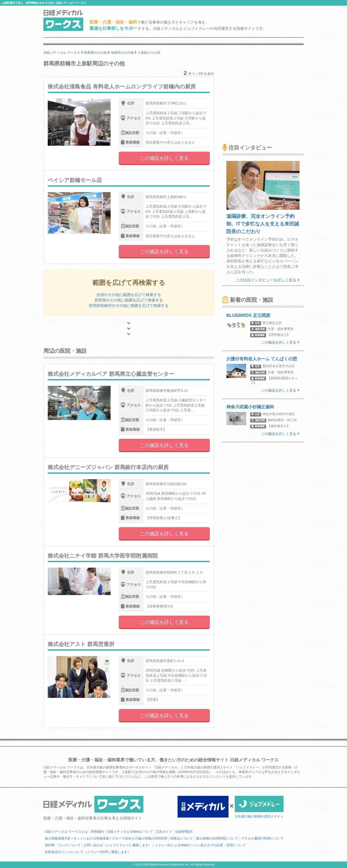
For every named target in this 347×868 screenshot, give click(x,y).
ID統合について (182, 838)
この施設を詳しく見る (164, 158)
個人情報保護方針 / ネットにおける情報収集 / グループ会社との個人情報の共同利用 (106, 838)
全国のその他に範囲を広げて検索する (129, 295)
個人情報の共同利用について (217, 838)
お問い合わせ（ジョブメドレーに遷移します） (118, 845)
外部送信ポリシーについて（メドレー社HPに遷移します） (88, 852)
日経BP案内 (184, 832)
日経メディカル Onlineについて (130, 832)
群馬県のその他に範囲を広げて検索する (129, 300)
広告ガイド (164, 832)
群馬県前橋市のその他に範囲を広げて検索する (129, 306)
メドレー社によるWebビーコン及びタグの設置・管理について (200, 845)
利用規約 (97, 832)
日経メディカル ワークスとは (66, 832)
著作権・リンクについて (63, 845)
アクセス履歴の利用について (262, 838)
